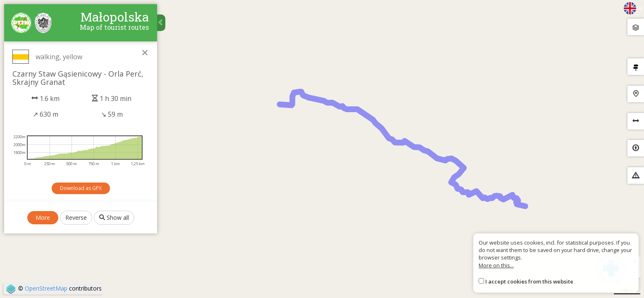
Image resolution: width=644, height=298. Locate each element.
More (43, 217)
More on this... (496, 265)
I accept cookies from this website (529, 281)
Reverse (76, 217)
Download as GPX (81, 188)
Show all (114, 217)
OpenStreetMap (46, 288)
